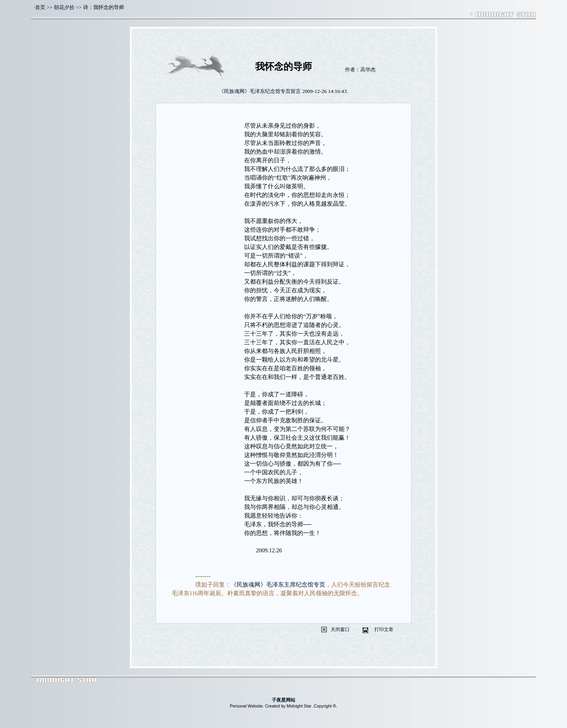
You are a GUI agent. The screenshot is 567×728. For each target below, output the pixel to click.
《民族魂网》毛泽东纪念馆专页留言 (260, 91)
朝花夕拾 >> (68, 7)
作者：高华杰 (360, 70)
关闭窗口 (340, 630)
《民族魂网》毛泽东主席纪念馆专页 (278, 585)
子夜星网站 (283, 700)
